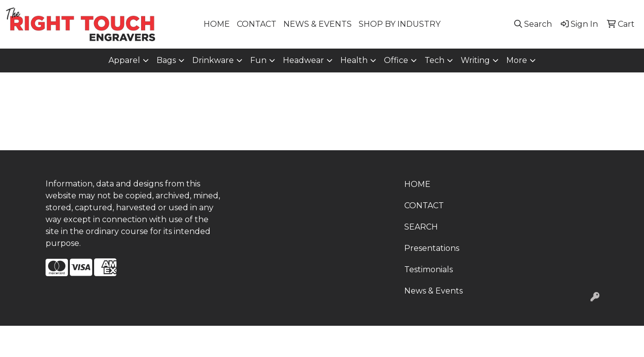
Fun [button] (258, 60)
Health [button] (354, 60)
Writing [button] (475, 60)
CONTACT (257, 24)
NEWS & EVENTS (318, 24)
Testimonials (429, 269)
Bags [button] (166, 60)
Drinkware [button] (213, 60)
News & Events (433, 291)
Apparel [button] (124, 60)
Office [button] (396, 60)
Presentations (432, 248)
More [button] (517, 60)
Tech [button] (434, 60)
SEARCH (421, 227)
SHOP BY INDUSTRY (400, 24)
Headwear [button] (303, 60)
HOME (217, 24)
